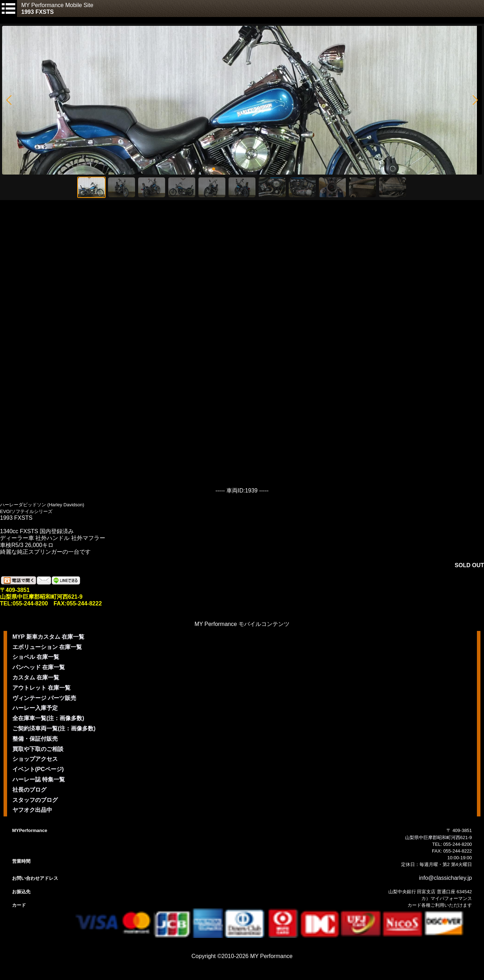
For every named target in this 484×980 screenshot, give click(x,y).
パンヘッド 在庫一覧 (39, 667)
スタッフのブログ (35, 800)
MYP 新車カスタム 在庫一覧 (48, 637)
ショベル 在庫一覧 (36, 657)
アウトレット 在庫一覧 (41, 688)
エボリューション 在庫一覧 (47, 647)
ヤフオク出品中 (32, 810)
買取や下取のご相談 (38, 749)
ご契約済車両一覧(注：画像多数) (54, 728)
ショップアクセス (35, 759)
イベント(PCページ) (38, 769)
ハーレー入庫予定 (35, 708)
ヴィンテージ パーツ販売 (44, 698)
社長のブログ (29, 790)
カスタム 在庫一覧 (36, 677)
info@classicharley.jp (446, 878)
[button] (9, 100)
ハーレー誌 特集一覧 (39, 779)
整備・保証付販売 (35, 739)
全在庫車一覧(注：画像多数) (48, 718)
